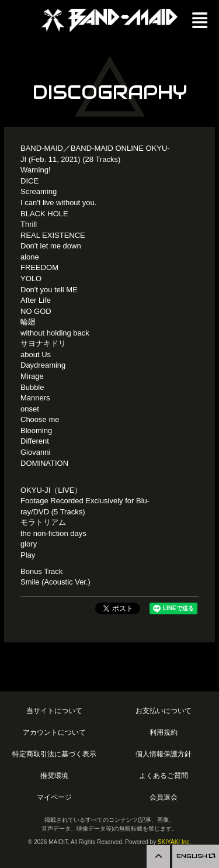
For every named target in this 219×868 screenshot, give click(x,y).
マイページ (54, 797)
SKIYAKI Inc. (174, 842)
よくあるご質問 (164, 775)
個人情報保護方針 (164, 754)
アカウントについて (54, 732)
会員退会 (164, 797)
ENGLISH (196, 856)
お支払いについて (164, 710)
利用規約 (164, 732)
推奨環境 (54, 775)
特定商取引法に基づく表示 (54, 754)
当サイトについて (54, 710)
